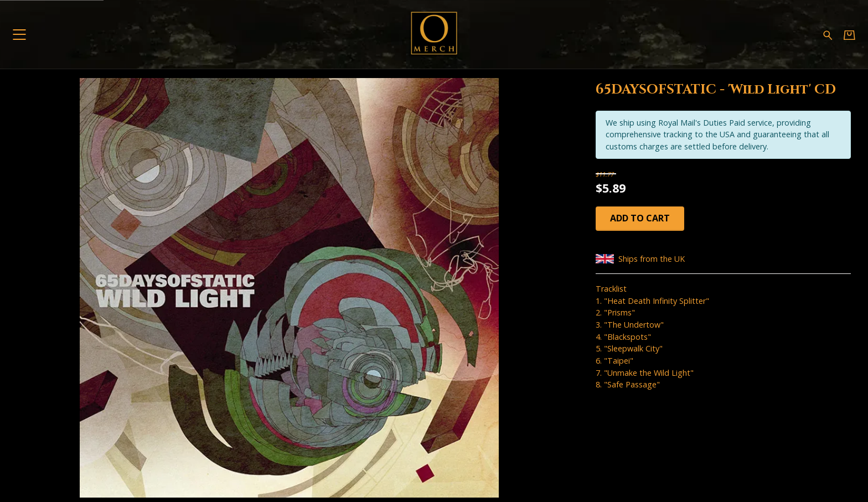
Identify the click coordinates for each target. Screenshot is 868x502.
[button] (19, 35)
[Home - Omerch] (434, 35)
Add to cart (640, 218)
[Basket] (849, 35)
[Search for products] (828, 34)
